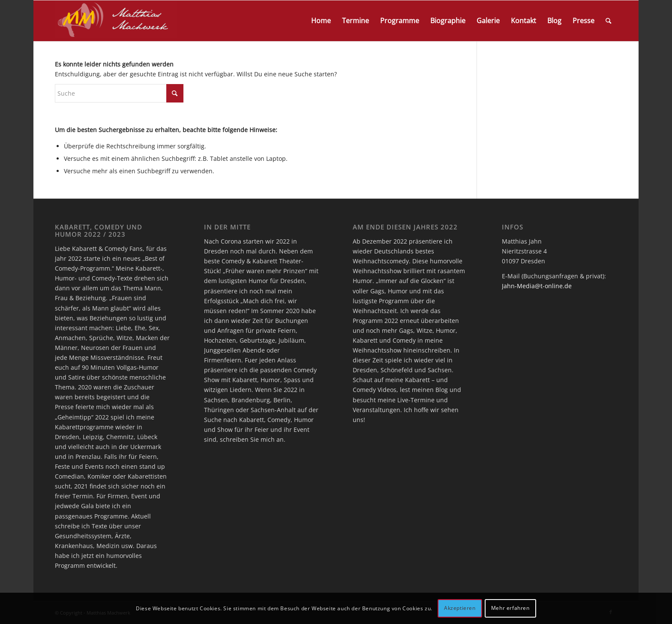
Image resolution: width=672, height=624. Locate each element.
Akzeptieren (460, 608)
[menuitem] (321, 21)
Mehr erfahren (510, 608)
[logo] (116, 21)
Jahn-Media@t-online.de (537, 286)
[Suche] (608, 21)
